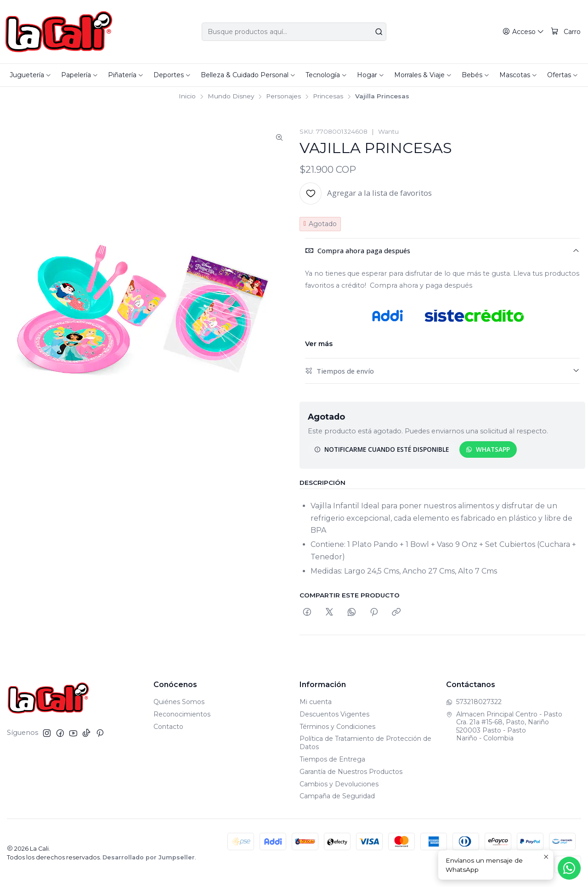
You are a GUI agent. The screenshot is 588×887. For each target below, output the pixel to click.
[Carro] (566, 32)
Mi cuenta (316, 702)
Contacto (168, 727)
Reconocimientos (182, 714)
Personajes (283, 97)
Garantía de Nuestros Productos (351, 772)
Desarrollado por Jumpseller (149, 857)
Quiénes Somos (179, 702)
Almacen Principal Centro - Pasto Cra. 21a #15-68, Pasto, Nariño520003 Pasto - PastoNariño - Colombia (504, 726)
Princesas (328, 97)
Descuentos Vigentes (334, 714)
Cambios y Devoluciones (339, 784)
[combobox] (294, 32)
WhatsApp (488, 449)
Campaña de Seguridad (337, 796)
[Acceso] (524, 32)
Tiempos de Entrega (332, 759)
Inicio (187, 97)
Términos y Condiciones (337, 727)
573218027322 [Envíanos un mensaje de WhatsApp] (474, 702)
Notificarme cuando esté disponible (382, 449)
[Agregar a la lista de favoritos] (366, 193)
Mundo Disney (231, 97)
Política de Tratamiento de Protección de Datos (365, 743)
